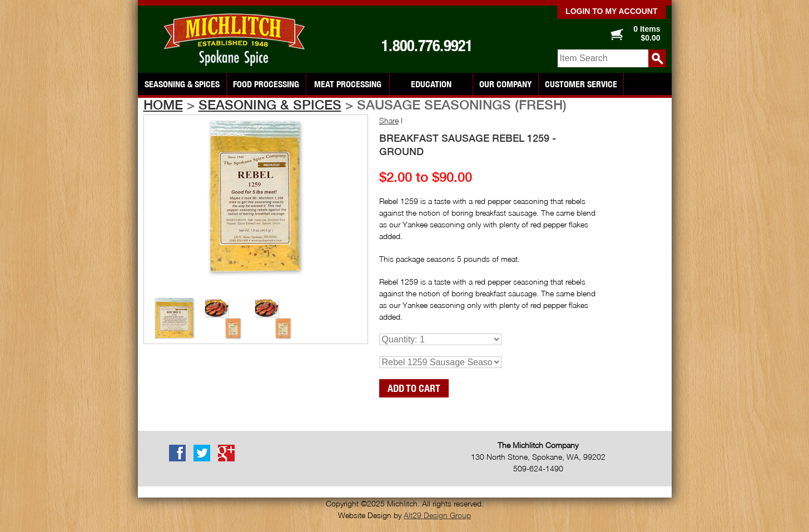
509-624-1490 (538, 468)
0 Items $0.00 (647, 33)
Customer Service (581, 84)
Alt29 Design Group (437, 515)
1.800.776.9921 (427, 46)
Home (163, 105)
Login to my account (611, 11)
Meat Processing (348, 84)
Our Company (505, 84)
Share (389, 120)
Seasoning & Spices (182, 84)
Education (431, 84)
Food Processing (266, 84)
